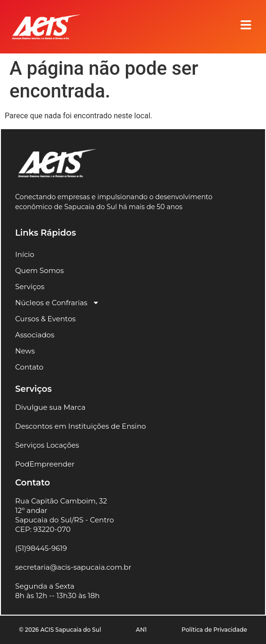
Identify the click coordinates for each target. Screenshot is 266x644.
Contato (29, 367)
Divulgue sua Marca (50, 407)
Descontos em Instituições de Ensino (80, 426)
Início (25, 254)
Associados (35, 335)
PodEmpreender (45, 464)
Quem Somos (40, 270)
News (25, 351)
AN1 (141, 630)
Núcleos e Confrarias (57, 303)
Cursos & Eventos (45, 319)
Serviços (30, 287)
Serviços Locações (47, 445)
